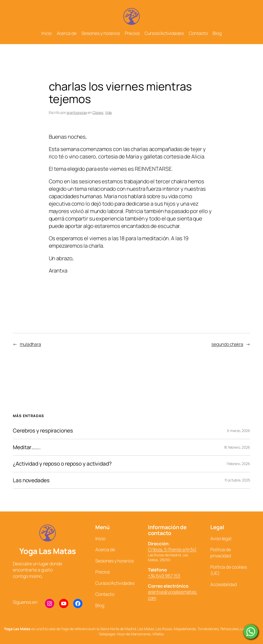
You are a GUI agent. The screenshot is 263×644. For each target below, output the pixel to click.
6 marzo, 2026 (239, 431)
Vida (109, 112)
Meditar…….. (27, 447)
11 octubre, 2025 (237, 480)
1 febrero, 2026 (238, 464)
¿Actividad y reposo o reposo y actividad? (62, 464)
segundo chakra (227, 344)
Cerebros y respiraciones (43, 431)
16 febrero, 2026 (237, 447)
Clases (98, 112)
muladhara (30, 344)
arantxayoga (77, 112)
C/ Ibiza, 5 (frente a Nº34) (172, 549)
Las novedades (31, 480)
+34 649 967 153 (164, 576)
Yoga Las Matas (48, 551)
